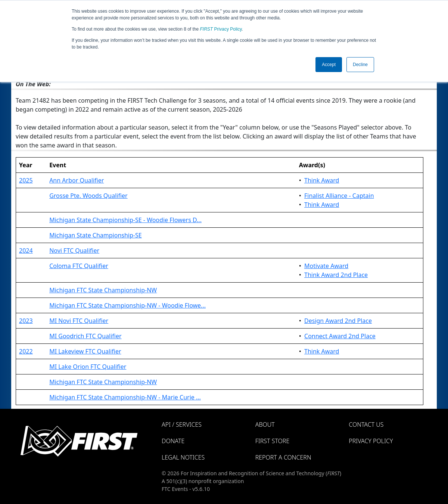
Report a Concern (283, 457)
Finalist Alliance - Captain (339, 196)
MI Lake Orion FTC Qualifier (88, 367)
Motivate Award (326, 266)
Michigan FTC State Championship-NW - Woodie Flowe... (127, 305)
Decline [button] (360, 65)
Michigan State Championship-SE (96, 235)
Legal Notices (183, 457)
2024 (26, 251)
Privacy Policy (221, 29)
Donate (173, 441)
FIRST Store (273, 441)
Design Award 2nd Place (338, 321)
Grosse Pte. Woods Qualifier (88, 196)
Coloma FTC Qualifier (79, 266)
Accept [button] (329, 65)
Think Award (322, 180)
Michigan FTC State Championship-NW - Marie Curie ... (125, 397)
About (265, 424)
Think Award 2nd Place (336, 275)
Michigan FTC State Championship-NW (103, 290)
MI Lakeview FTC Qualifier (85, 351)
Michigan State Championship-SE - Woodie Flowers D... (125, 220)
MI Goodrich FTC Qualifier (85, 336)
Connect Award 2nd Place (340, 336)
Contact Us (366, 424)
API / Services (182, 424)
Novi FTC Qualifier (74, 251)
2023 (26, 321)
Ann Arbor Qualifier (77, 180)
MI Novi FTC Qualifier (79, 321)
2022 (26, 351)
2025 (26, 180)
